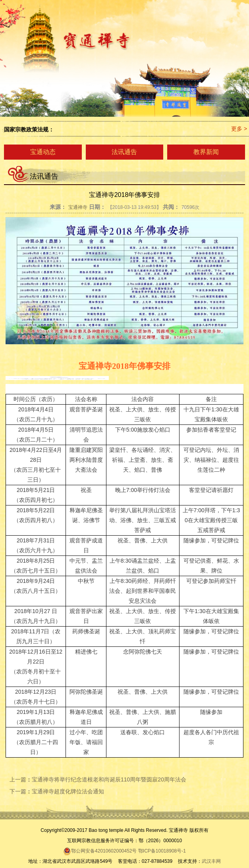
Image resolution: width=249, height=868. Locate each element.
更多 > (239, 129)
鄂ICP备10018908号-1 (162, 851)
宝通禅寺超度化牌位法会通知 (68, 791)
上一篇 (18, 779)
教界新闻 (206, 152)
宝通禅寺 (78, 207)
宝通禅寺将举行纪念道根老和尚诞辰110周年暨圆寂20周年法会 (109, 779)
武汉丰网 (211, 861)
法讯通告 (124, 152)
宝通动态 (43, 152)
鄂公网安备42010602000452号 (100, 851)
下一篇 (18, 791)
